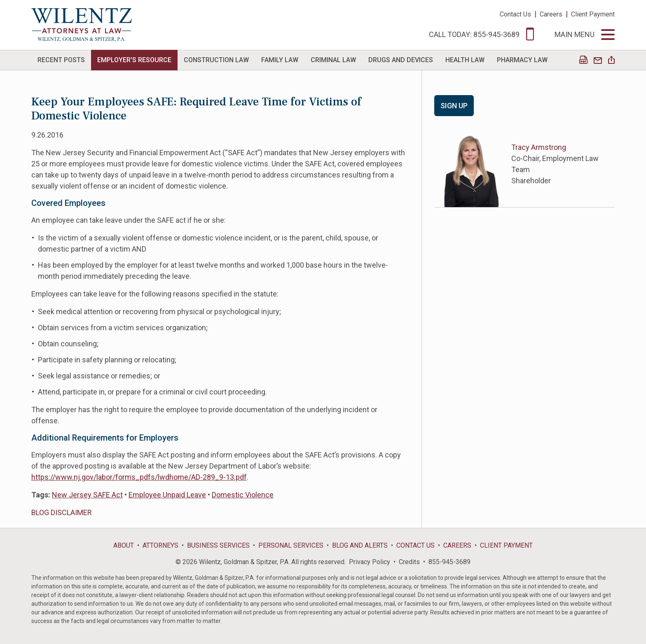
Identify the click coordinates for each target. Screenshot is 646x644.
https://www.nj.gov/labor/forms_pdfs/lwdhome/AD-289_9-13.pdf (139, 477)
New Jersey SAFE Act (87, 495)
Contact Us (515, 14)
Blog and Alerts (360, 545)
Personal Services (291, 545)
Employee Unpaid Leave (167, 495)
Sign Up (454, 106)
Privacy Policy (370, 562)
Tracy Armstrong (539, 147)
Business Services (218, 545)
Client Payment (593, 14)
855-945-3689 (449, 562)
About (124, 545)
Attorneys (160, 545)
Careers (551, 14)
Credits (409, 562)
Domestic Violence (243, 495)
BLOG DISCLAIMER (62, 512)
